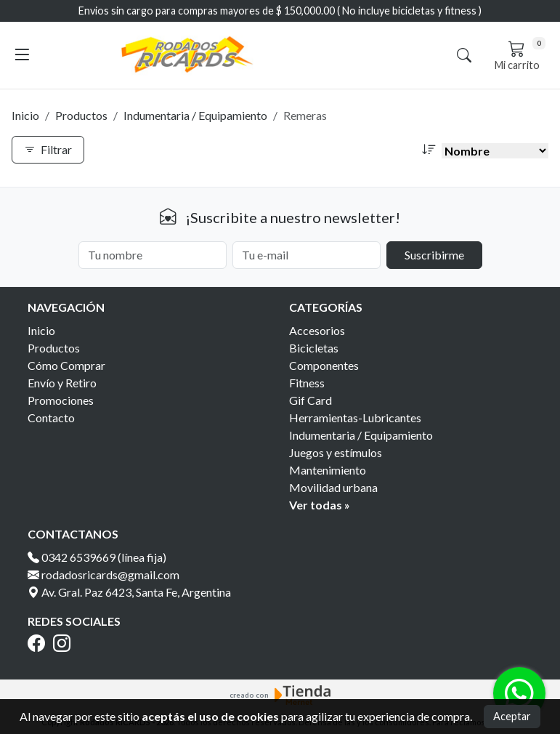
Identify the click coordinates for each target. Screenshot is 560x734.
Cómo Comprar (66, 365)
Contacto (51, 418)
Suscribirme (434, 255)
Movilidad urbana (333, 487)
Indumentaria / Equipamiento (195, 115)
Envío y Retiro (62, 383)
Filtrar (48, 149)
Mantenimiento (328, 470)
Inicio (25, 115)
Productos (81, 115)
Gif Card (311, 400)
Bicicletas (314, 348)
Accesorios (317, 330)
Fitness (307, 383)
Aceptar (512, 716)
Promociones (61, 400)
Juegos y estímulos (336, 452)
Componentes (324, 365)
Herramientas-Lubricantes (355, 418)
